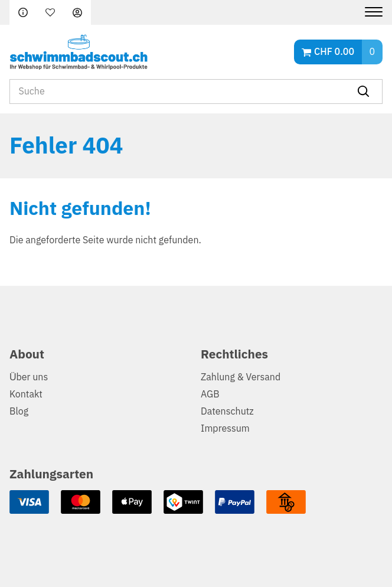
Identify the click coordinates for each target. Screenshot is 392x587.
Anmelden (77, 12)
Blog (19, 412)
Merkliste (50, 12)
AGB (210, 394)
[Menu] (369, 12)
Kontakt (26, 394)
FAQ (23, 12)
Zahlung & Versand (241, 377)
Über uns (29, 377)
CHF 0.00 (334, 52)
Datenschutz (227, 412)
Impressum (225, 429)
